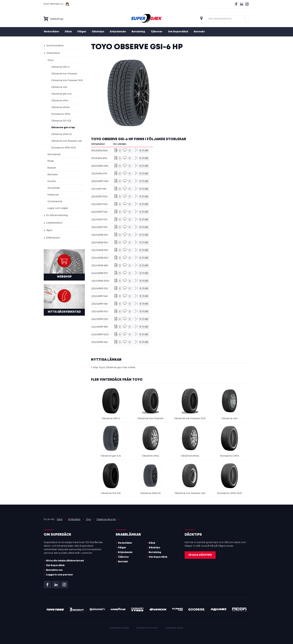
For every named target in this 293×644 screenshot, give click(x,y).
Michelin (53, 175)
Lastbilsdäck (54, 223)
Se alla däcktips (200, 555)
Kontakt (199, 32)
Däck (68, 32)
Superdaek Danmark (147, 628)
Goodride (54, 188)
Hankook (53, 195)
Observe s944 (60, 101)
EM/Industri (53, 238)
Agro (49, 230)
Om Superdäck (178, 32)
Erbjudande (118, 32)
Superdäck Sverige (119, 628)
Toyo (51, 60)
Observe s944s (60, 107)
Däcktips (98, 32)
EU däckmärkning (57, 215)
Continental (55, 202)
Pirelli (51, 161)
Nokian (52, 168)
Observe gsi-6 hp (63, 128)
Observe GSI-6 (60, 67)
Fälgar (82, 32)
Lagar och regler (58, 208)
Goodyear (54, 154)
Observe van (59, 87)
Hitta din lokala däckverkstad (65, 561)
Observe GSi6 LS (61, 134)
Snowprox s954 (61, 114)
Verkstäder (51, 32)
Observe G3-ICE (61, 121)
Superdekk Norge (174, 628)
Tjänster (156, 32)
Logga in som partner (60, 575)
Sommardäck (55, 46)
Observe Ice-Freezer (64, 74)
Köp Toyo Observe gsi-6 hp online (114, 368)
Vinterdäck (53, 53)
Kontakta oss (54, 570)
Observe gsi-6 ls (61, 94)
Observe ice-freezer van (67, 141)
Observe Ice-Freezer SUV (67, 80)
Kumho (52, 181)
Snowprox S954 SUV (64, 148)
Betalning (138, 32)
